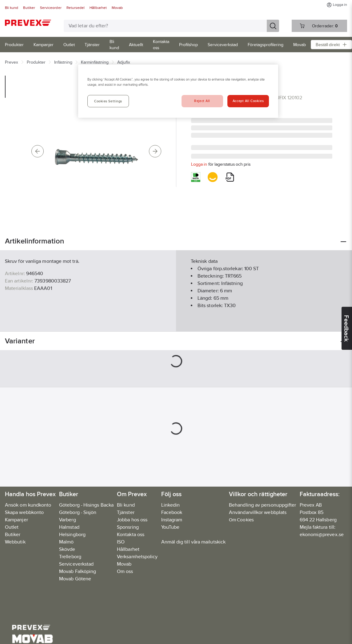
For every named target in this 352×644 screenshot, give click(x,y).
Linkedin (171, 505)
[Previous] (38, 151)
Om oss (125, 571)
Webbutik (15, 542)
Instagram (172, 520)
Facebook (172, 512)
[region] (178, 91)
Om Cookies (241, 520)
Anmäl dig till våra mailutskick (193, 542)
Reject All (202, 101)
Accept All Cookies (248, 101)
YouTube (170, 527)
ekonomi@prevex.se (322, 534)
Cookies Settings (108, 101)
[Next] (155, 151)
